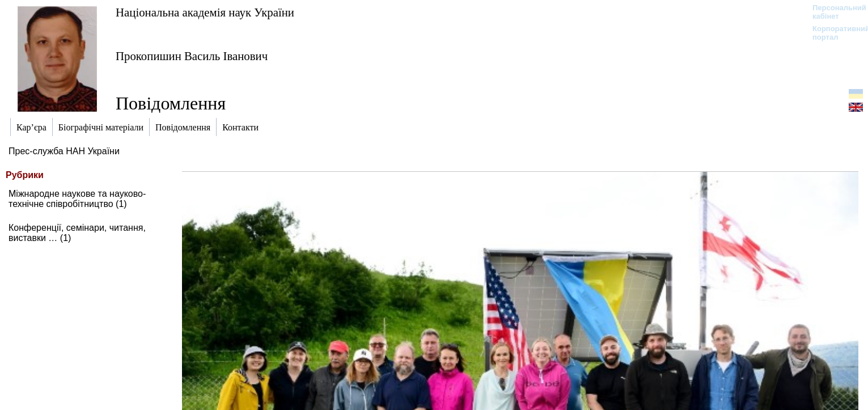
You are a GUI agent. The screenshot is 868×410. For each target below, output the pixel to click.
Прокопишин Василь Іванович (192, 56)
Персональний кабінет (834, 12)
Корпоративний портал (834, 33)
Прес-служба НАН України (64, 151)
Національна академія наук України (205, 12)
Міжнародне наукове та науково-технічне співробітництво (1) (77, 199)
